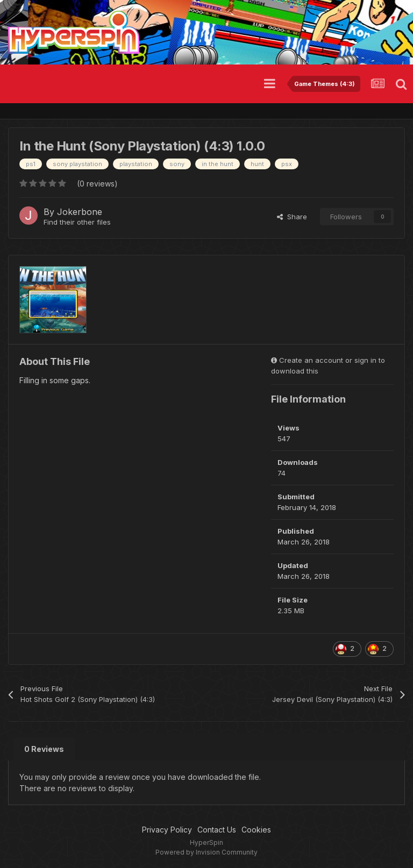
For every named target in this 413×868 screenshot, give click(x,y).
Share (292, 217)
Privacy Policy (167, 830)
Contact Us (217, 830)
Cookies (256, 830)
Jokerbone (80, 212)
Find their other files (77, 222)
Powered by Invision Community (206, 852)
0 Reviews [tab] (44, 749)
